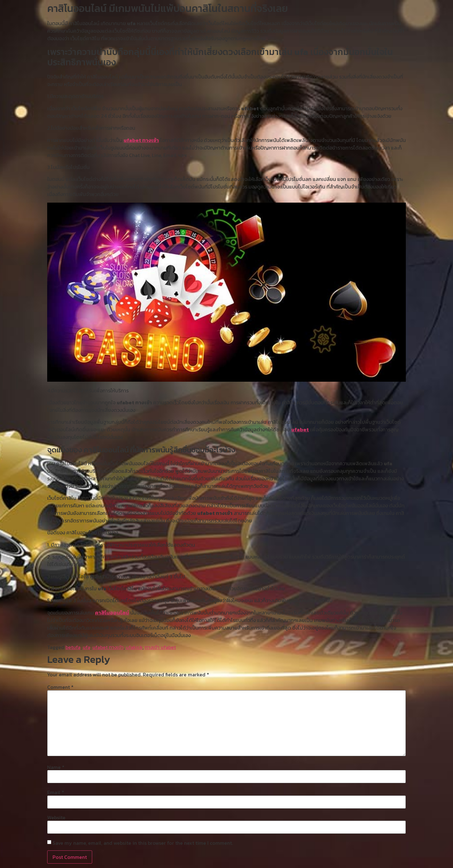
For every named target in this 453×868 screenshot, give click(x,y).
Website (56, 817)
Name (56, 767)
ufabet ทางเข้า (141, 140)
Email (56, 792)
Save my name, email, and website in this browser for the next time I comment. (143, 843)
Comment (60, 687)
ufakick (134, 647)
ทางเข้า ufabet (160, 647)
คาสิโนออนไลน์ (112, 613)
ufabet (300, 429)
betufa (73, 647)
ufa (87, 647)
